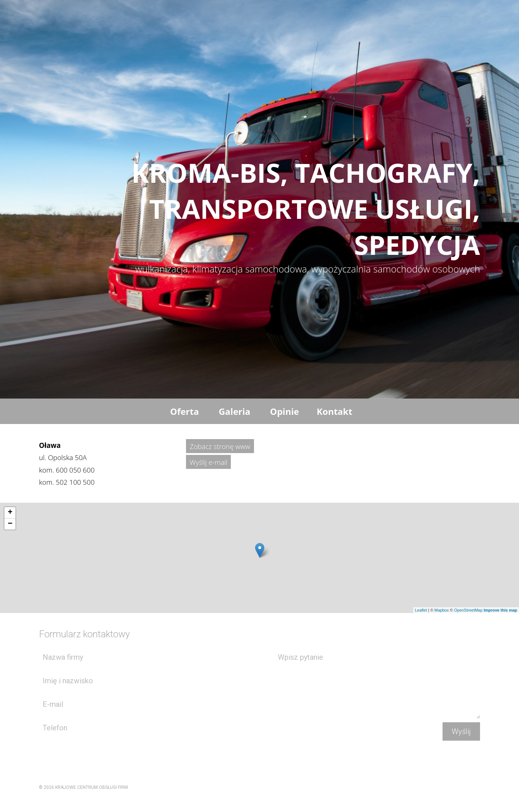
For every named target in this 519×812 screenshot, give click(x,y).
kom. (67, 470)
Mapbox (442, 610)
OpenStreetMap (468, 610)
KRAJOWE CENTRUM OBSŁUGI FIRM (92, 787)
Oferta (185, 411)
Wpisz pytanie (377, 683)
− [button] (10, 524)
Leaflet (421, 610)
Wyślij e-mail (208, 462)
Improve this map (500, 610)
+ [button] (10, 513)
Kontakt (335, 411)
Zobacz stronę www (220, 446)
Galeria (235, 411)
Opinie (285, 411)
